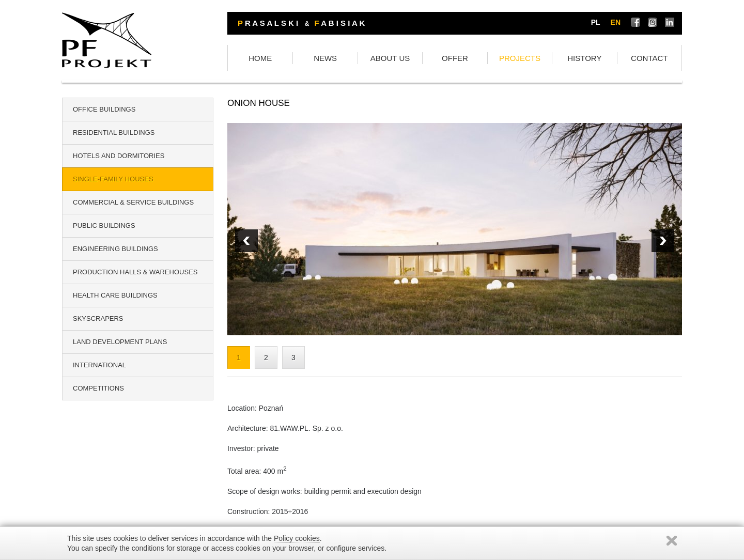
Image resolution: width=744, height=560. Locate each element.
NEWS (325, 58)
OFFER (455, 58)
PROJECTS (520, 58)
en (616, 22)
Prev (663, 241)
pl (596, 22)
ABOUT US (390, 58)
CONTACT (649, 58)
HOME (260, 58)
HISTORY (584, 58)
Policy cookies (297, 538)
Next (246, 241)
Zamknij (672, 541)
